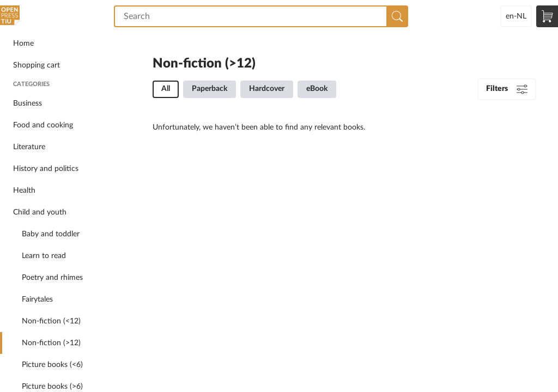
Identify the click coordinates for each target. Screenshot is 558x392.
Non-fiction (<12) (51, 321)
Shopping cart (37, 65)
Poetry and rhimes (52, 278)
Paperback (210, 89)
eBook (317, 89)
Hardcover (267, 89)
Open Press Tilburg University (11, 16)
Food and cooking (43, 125)
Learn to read (44, 256)
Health (24, 191)
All (166, 89)
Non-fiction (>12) (51, 343)
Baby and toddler (51, 234)
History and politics (46, 169)
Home (23, 44)
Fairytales (37, 299)
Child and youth (40, 212)
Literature (29, 147)
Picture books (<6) (52, 365)
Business (28, 103)
